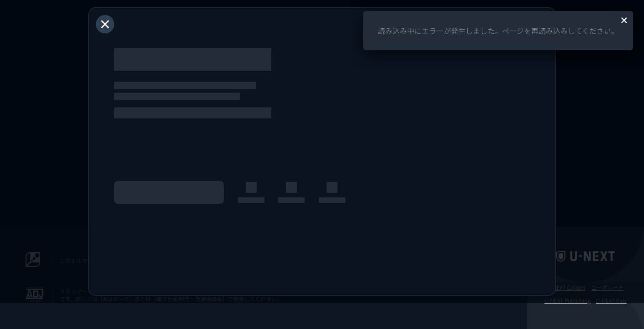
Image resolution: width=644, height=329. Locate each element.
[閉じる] (105, 24)
